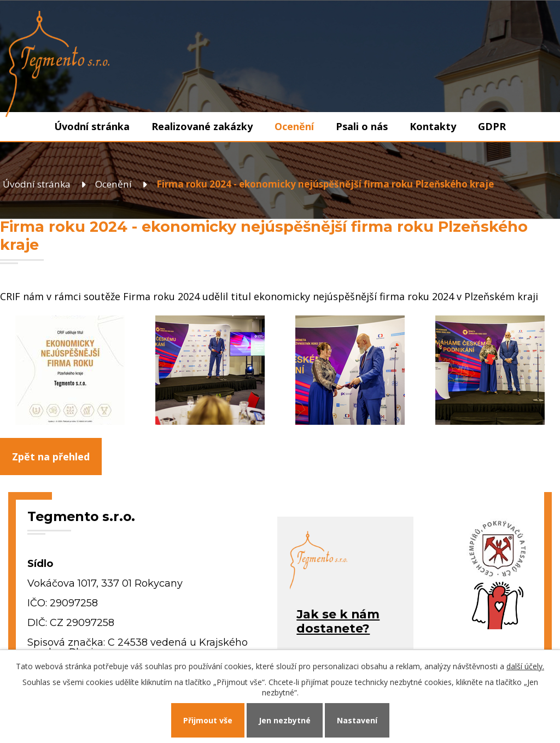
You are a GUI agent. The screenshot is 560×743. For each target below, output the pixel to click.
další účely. (525, 666)
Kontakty (433, 126)
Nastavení (357, 720)
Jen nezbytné (285, 720)
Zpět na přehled (51, 457)
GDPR (492, 126)
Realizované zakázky (202, 126)
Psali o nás (362, 126)
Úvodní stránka (92, 126)
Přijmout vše (208, 720)
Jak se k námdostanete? (338, 621)
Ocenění (294, 126)
